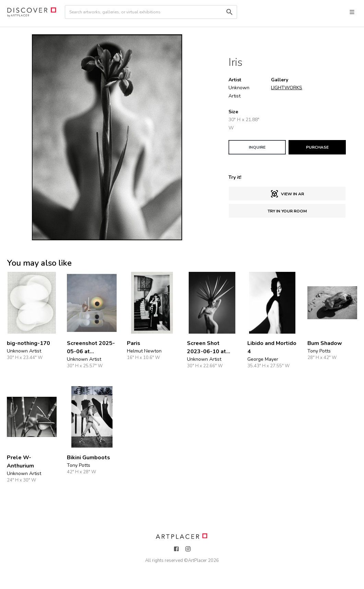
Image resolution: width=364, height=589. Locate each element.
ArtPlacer (197, 561)
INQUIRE (257, 147)
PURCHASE (317, 147)
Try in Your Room (287, 211)
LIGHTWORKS (287, 88)
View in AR (287, 194)
